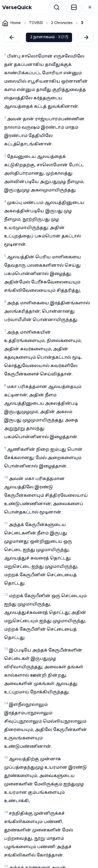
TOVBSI (36, 23)
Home (16, 23)
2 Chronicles (62, 23)
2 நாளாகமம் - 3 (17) (49, 37)
